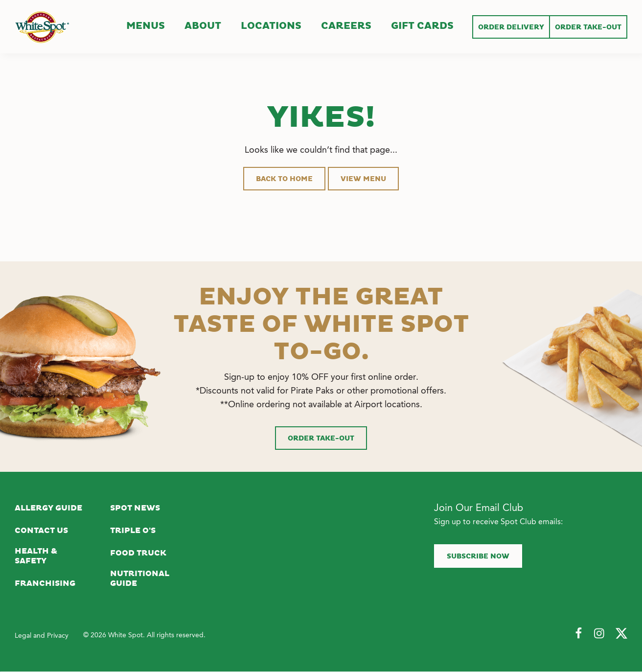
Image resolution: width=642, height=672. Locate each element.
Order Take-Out (321, 439)
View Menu (363, 179)
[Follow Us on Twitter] (621, 634)
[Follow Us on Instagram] (600, 634)
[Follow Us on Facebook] (578, 634)
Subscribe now (478, 556)
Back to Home (284, 179)
